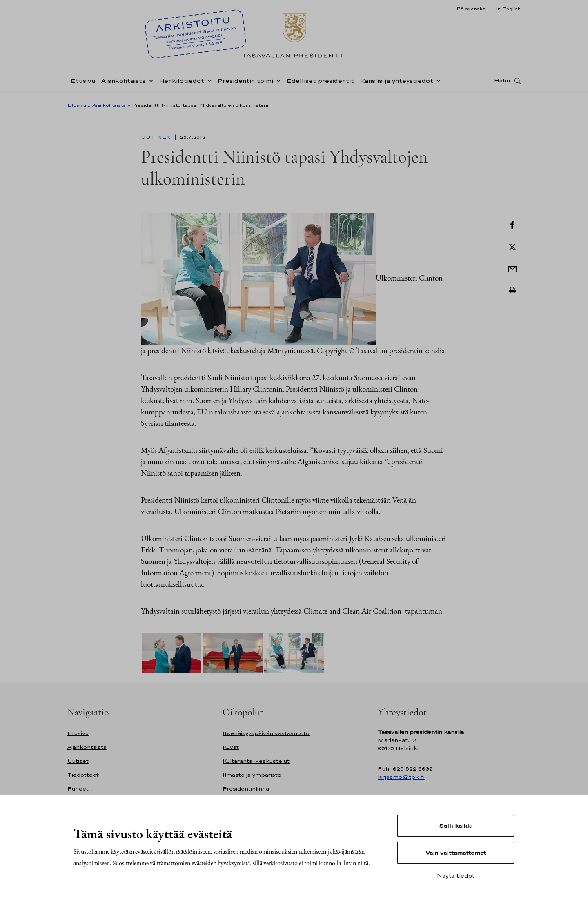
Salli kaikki (456, 826)
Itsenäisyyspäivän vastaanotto (266, 733)
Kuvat (231, 747)
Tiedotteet (83, 775)
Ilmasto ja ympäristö (252, 775)
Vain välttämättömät (456, 853)
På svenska (471, 9)
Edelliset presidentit (320, 83)
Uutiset (78, 761)
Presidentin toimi (245, 83)
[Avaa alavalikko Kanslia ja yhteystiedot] (437, 82)
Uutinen (157, 137)
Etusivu (83, 83)
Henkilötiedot (182, 83)
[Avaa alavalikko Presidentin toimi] (277, 82)
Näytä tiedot (456, 875)
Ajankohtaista (124, 83)
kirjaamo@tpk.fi (401, 777)
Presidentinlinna (246, 789)
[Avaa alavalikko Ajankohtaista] (149, 82)
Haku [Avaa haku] (502, 83)
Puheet (78, 789)
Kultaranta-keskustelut (256, 761)
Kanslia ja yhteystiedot (396, 83)
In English (508, 9)
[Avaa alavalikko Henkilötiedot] (208, 82)
